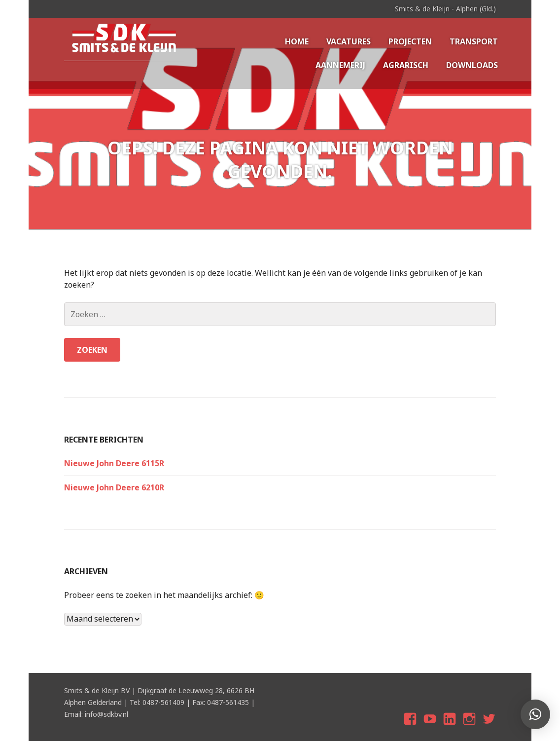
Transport (474, 41)
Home (297, 41)
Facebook (411, 727)
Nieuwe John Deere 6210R (114, 487)
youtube (431, 727)
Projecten (410, 41)
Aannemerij (340, 65)
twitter (489, 727)
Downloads (472, 65)
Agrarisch (406, 65)
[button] (535, 714)
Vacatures (349, 41)
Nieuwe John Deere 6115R (114, 463)
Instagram (470, 727)
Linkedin (450, 727)
